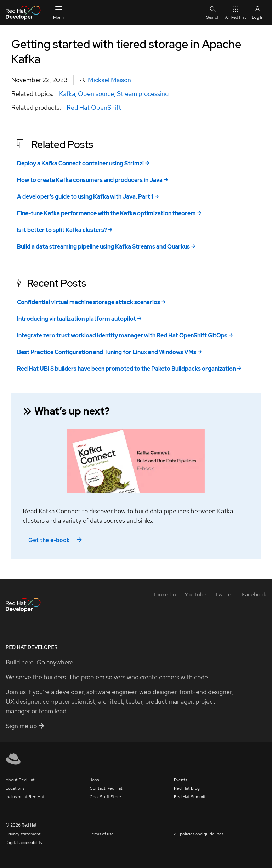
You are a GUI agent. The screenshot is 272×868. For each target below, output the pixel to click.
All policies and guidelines (199, 834)
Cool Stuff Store (105, 797)
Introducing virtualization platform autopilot (76, 319)
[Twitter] (224, 595)
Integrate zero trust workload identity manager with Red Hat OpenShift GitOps (122, 335)
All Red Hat (235, 13)
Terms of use (102, 834)
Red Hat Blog (187, 788)
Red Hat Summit (190, 797)
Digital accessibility (24, 843)
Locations (15, 788)
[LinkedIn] (165, 595)
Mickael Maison (109, 80)
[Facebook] (254, 595)
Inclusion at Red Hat (25, 797)
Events (180, 780)
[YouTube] (195, 595)
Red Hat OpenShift (94, 107)
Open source (96, 94)
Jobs (94, 780)
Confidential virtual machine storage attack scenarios (89, 302)
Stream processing (143, 94)
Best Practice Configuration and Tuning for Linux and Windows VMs (107, 352)
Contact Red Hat (106, 788)
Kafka (67, 94)
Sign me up (25, 726)
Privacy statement (23, 834)
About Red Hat (20, 780)
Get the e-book (56, 540)
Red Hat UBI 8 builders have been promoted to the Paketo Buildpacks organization (126, 369)
